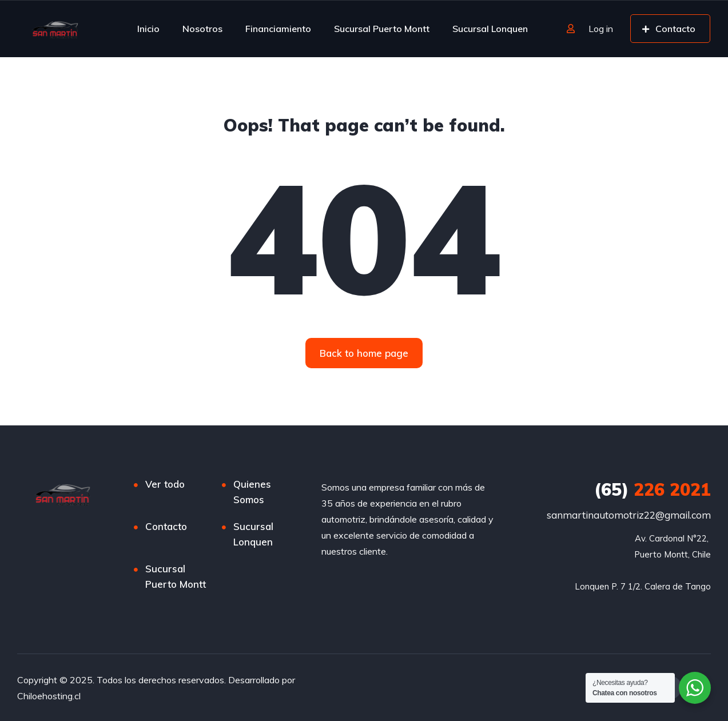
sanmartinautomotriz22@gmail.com (629, 515)
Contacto (166, 526)
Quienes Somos (252, 492)
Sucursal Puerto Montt (382, 29)
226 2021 (653, 489)
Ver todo (165, 484)
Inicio (148, 29)
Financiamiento (278, 29)
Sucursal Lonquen (490, 29)
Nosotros (202, 29)
